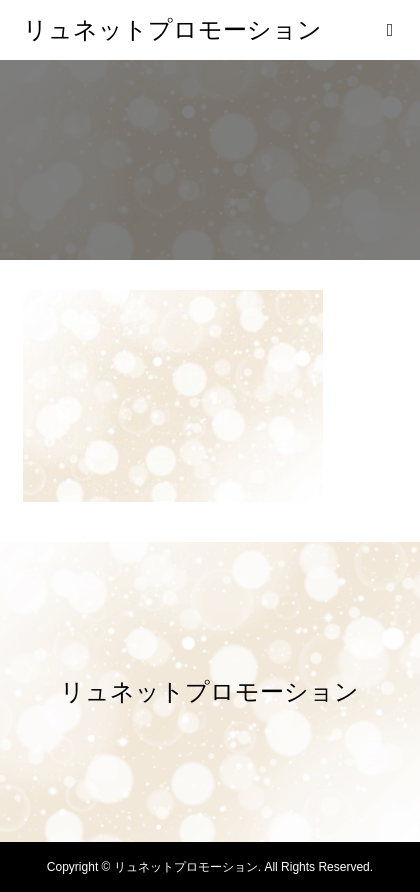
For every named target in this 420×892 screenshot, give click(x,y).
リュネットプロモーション (172, 30)
